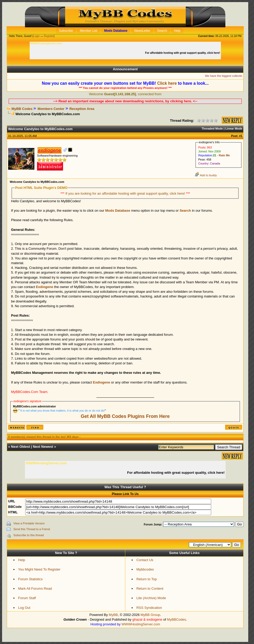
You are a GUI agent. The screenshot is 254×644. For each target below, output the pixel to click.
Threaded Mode (212, 129)
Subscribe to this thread (29, 535)
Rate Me (224, 155)
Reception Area (82, 109)
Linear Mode (234, 129)
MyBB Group (150, 615)
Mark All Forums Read (35, 589)
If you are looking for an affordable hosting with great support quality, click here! (126, 193)
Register (49, 36)
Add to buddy (206, 175)
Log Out (24, 608)
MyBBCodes (177, 619)
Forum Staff (27, 598)
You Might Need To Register (39, 569)
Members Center (51, 109)
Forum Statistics (30, 579)
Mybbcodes (145, 569)
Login (37, 36)
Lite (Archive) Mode (151, 598)
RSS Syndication (149, 608)
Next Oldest (20, 447)
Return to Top (147, 579)
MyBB (113, 615)
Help (22, 560)
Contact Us (145, 560)
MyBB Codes (22, 109)
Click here (167, 83)
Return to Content (150, 589)
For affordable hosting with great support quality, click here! (183, 53)
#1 (241, 136)
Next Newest (43, 447)
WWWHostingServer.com (141, 624)
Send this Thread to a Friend (32, 529)
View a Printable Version (29, 523)
